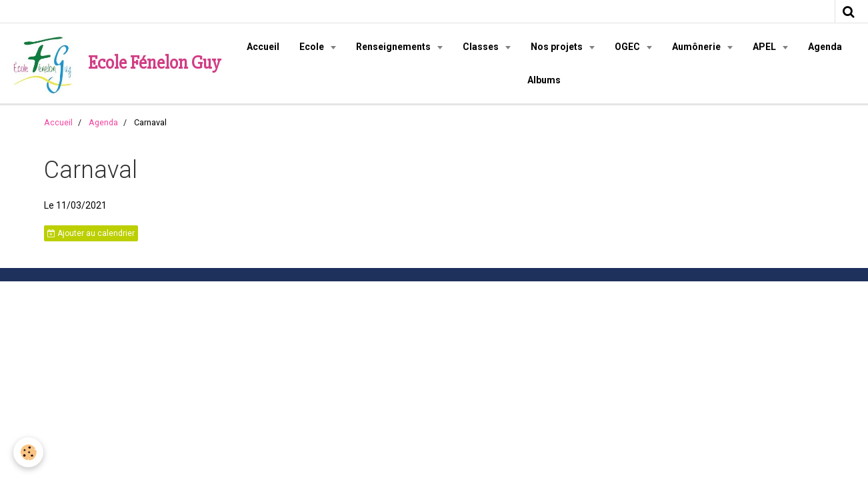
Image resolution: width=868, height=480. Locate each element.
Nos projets (558, 47)
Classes (482, 47)
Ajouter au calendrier (91, 233)
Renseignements (394, 47)
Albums (544, 80)
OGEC (628, 47)
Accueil (263, 47)
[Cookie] (28, 452)
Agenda (825, 47)
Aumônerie (697, 47)
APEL (765, 47)
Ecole (313, 47)
